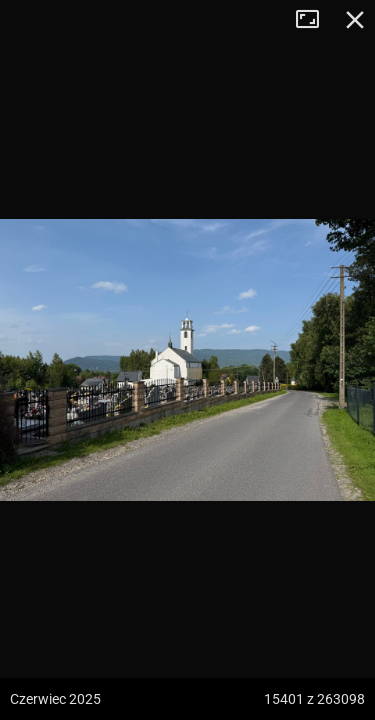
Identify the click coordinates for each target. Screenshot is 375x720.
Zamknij (355, 20)
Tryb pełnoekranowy (315, 20)
